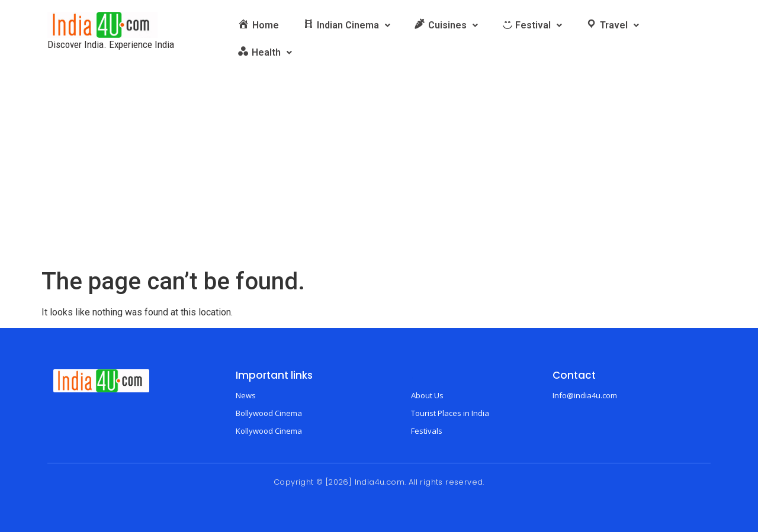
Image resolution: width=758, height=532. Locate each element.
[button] (346, 25)
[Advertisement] (379, 179)
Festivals (427, 431)
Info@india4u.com (585, 395)
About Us (427, 395)
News (246, 395)
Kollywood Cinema (269, 431)
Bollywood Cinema (269, 413)
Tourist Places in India (450, 413)
